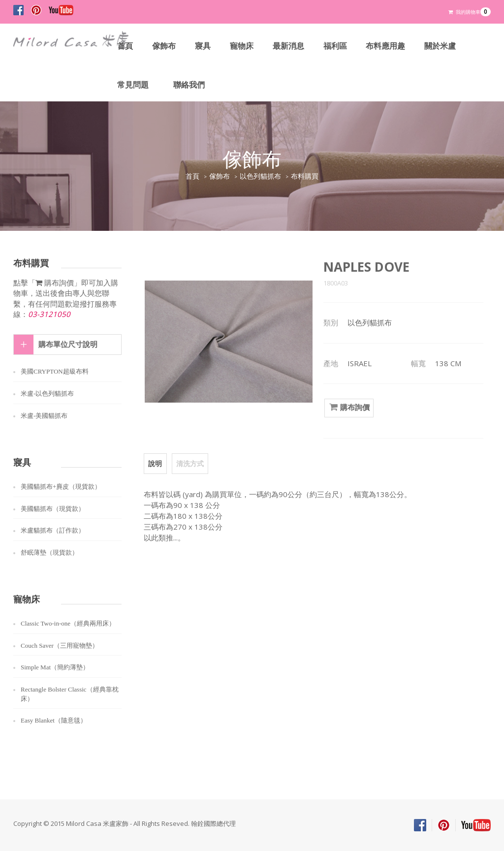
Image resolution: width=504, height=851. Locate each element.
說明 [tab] (155, 463)
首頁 (125, 46)
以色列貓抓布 (260, 176)
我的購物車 (470, 12)
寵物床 (242, 46)
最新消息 (288, 46)
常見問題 (133, 85)
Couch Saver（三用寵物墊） (60, 646)
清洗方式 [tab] (189, 463)
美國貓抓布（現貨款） (53, 509)
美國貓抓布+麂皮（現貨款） (61, 487)
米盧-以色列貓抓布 (47, 394)
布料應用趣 (386, 46)
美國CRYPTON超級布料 (55, 371)
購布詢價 (349, 408)
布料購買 (305, 176)
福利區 (335, 46)
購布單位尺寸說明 (68, 345)
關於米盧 (441, 46)
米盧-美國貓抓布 (44, 416)
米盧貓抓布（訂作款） (53, 530)
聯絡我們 (189, 85)
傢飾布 (164, 46)
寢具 (203, 46)
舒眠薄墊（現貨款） (49, 552)
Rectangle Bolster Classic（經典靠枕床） (70, 694)
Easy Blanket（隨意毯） (54, 720)
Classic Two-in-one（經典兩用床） (68, 623)
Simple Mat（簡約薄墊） (55, 667)
